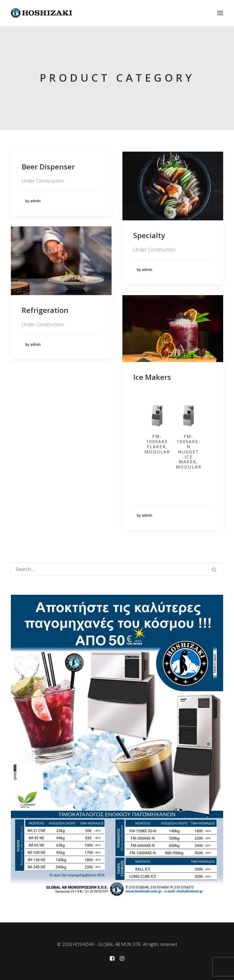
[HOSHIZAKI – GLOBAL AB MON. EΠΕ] (41, 13)
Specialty (149, 235)
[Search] (117, 569)
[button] (220, 13)
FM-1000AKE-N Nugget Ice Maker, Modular (189, 452)
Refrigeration (45, 310)
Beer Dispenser (48, 167)
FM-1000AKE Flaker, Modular (157, 444)
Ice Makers (152, 377)
